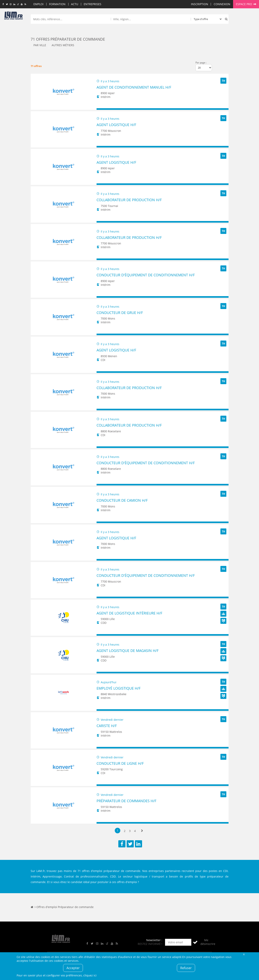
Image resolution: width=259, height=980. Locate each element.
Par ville (40, 45)
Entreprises (92, 4)
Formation (57, 4)
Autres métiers (63, 45)
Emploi (38, 4)
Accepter (73, 968)
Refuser (186, 968)
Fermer (244, 954)
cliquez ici (90, 975)
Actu (75, 4)
